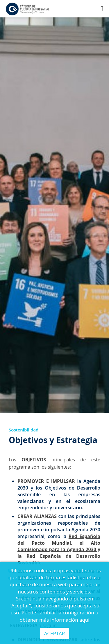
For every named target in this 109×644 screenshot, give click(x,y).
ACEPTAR (55, 633)
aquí (84, 620)
